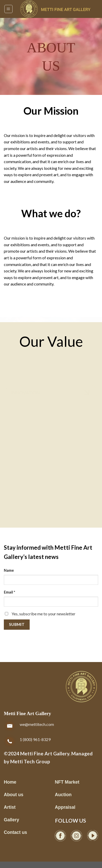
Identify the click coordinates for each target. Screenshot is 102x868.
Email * (9, 592)
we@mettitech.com (37, 724)
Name (9, 570)
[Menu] (9, 9)
